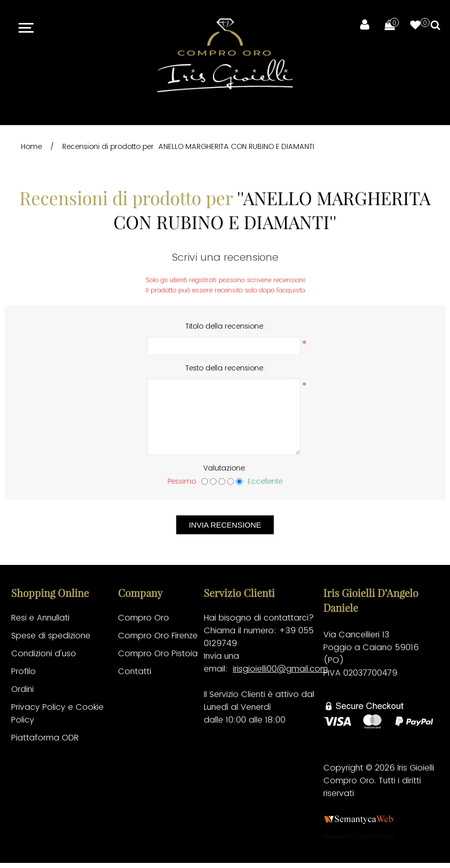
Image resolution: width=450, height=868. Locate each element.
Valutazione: (225, 468)
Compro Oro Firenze (158, 636)
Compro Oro (144, 618)
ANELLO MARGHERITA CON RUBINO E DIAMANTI (236, 146)
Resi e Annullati (40, 618)
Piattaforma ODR (45, 738)
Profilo (23, 671)
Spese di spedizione (51, 636)
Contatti (135, 671)
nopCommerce (375, 836)
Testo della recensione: (225, 368)
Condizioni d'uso (44, 653)
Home (31, 146)
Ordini (22, 689)
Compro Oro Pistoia (158, 653)
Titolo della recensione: (225, 326)
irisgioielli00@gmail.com (280, 669)
